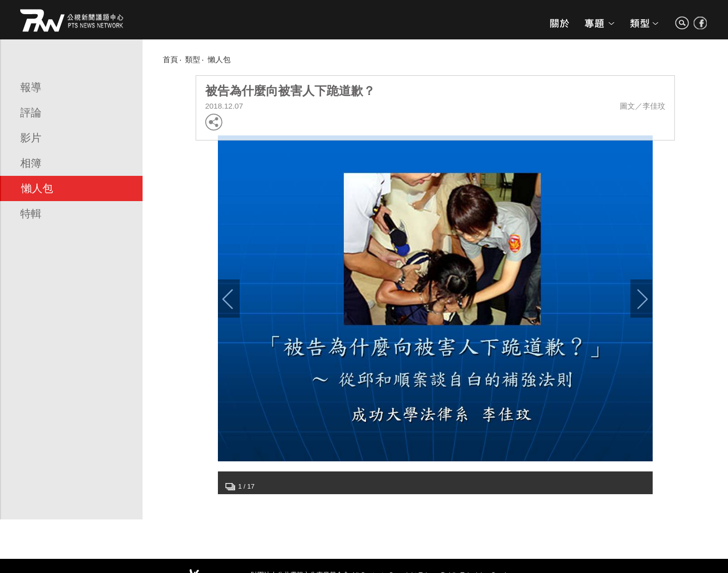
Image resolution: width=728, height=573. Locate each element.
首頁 (170, 59)
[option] (435, 298)
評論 (31, 112)
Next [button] (642, 299)
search (682, 28)
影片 (31, 138)
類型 (193, 59)
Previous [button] (229, 299)
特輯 (31, 213)
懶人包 (37, 188)
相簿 (31, 163)
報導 (31, 87)
